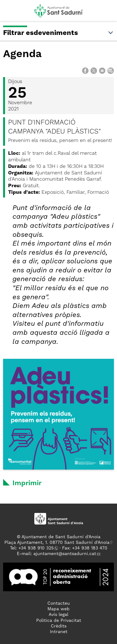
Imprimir (27, 483)
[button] (10, 13)
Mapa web (58, 609)
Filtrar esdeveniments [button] (58, 33)
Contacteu (59, 603)
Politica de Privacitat (59, 621)
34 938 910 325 (37, 548)
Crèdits (59, 626)
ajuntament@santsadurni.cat (65, 554)
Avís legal (58, 615)
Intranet (59, 632)
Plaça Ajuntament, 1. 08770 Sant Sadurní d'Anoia (57, 543)
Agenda (22, 54)
